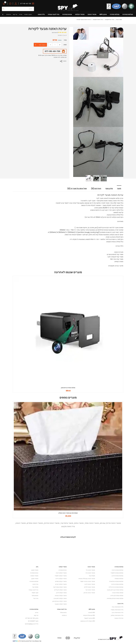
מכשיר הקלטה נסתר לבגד (60, 587)
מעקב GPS (103, 14)
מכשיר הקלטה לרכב (61, 593)
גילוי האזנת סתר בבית (118, 607)
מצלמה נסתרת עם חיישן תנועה (115, 590)
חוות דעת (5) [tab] (96, 189)
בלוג (37, 567)
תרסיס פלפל (35, 596)
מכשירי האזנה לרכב (90, 584)
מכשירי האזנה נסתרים (35, 523)
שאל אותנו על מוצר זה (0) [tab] (76, 189)
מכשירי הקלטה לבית (61, 573)
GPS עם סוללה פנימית (89, 615)
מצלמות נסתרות (128, 14)
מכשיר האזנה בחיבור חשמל (88, 581)
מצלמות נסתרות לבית (118, 570)
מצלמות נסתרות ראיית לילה (116, 587)
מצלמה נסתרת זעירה (118, 593)
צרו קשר (36, 615)
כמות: (65, 45)
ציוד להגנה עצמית (54, 14)
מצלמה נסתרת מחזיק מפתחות (115, 598)
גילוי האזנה (41, 14)
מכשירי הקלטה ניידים (61, 579)
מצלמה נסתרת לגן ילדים (117, 596)
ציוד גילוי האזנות (119, 618)
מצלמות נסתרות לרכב (117, 576)
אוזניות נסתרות (67, 14)
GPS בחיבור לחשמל (90, 618)
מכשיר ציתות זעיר (67, 523)
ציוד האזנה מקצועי (98, 19)
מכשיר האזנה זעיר (90, 590)
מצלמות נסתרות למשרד (117, 573)
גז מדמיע (64, 615)
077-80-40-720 (26, 4)
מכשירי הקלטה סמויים (61, 581)
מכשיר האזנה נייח (90, 573)
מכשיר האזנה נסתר (92, 523)
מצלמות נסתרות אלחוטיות (116, 581)
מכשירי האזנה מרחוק (52, 523)
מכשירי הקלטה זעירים (61, 584)
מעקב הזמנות (28, 14)
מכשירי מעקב (35, 570)
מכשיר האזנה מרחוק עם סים (110, 523)
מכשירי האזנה (92, 14)
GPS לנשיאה (92, 613)
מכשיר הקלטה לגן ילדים (60, 590)
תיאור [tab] (119, 189)
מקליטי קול (35, 587)
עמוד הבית (119, 19)
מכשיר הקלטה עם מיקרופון (59, 601)
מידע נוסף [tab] (109, 189)
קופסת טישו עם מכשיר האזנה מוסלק (68, 513)
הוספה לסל (42, 45)
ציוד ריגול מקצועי (110, 19)
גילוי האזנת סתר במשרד (117, 610)
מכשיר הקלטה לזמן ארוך (60, 598)
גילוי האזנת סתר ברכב (117, 613)
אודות (21, 14)
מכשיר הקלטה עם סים (61, 596)
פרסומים (8, 14)
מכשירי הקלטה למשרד (61, 576)
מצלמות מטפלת (119, 579)
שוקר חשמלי (35, 593)
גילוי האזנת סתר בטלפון (117, 615)
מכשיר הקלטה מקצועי (61, 604)
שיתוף (65, 61)
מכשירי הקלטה (80, 14)
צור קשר (15, 14)
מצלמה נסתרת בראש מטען (68, 388)
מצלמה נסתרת (115, 14)
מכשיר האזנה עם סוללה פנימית (87, 579)
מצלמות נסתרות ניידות (117, 584)
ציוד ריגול (36, 598)
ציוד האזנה (35, 584)
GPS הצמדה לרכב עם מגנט (88, 621)
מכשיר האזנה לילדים (90, 587)
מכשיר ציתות (79, 523)
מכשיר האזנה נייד (90, 570)
